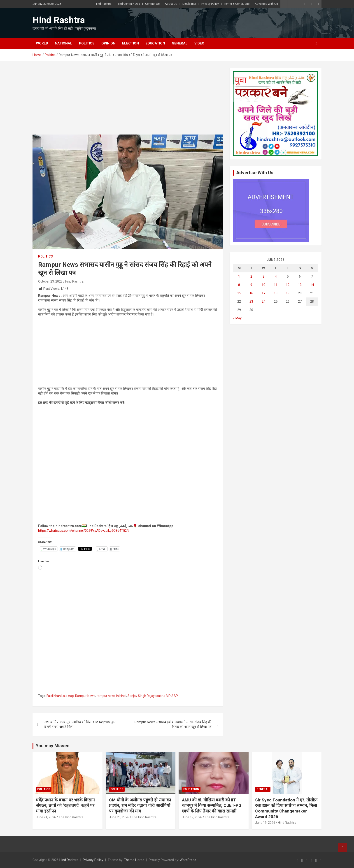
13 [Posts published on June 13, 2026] (300, 285)
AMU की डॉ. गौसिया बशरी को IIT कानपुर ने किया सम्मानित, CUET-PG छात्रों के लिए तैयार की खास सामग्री (212, 805)
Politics (87, 43)
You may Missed (53, 746)
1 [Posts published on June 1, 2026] (239, 276)
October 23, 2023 (50, 281)
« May (237, 318)
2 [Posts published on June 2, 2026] (251, 276)
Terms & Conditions (237, 4)
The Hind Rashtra (71, 817)
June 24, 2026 (46, 817)
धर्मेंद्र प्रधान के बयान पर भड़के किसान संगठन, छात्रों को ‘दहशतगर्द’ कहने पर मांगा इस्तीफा (65, 805)
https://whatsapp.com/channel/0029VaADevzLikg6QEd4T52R (83, 531)
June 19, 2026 (192, 817)
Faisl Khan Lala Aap (60, 696)
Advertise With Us (266, 4)
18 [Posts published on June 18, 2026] (276, 293)
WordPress (188, 860)
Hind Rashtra (103, 4)
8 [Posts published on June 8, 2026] (239, 285)
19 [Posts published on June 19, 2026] (288, 293)
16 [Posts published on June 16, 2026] (251, 293)
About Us (171, 4)
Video (199, 43)
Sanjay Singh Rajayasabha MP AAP (153, 696)
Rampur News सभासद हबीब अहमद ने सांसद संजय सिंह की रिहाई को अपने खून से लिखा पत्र (173, 724)
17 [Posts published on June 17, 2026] (263, 293)
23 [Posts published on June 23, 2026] (251, 302)
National (64, 43)
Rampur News (85, 696)
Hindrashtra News (128, 4)
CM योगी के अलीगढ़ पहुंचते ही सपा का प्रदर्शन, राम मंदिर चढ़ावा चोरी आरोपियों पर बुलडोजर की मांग (140, 805)
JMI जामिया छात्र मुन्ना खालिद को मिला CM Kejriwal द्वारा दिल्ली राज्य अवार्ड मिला (80, 724)
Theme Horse (134, 860)
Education (155, 43)
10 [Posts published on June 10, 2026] (263, 285)
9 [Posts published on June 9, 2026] (251, 285)
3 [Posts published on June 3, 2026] (263, 276)
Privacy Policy (210, 4)
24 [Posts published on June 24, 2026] (263, 302)
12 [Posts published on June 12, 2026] (288, 285)
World (42, 43)
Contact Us (152, 4)
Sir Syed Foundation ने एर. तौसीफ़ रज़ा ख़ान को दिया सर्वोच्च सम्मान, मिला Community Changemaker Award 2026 (286, 808)
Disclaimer (189, 4)
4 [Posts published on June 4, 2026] (276, 276)
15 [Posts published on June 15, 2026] (239, 293)
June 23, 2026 (119, 817)
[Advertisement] (128, 101)
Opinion (108, 43)
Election (130, 43)
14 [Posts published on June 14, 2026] (312, 285)
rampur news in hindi (111, 696)
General (180, 43)
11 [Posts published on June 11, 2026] (276, 285)
